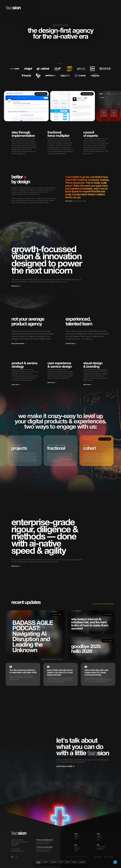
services (53, 862)
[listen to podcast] (92, 648)
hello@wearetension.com (18, 851)
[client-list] (26, 106)
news (74, 862)
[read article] (35, 635)
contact (82, 862)
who (61, 862)
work (45, 862)
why (67, 862)
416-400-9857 (16, 849)
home (38, 862)
